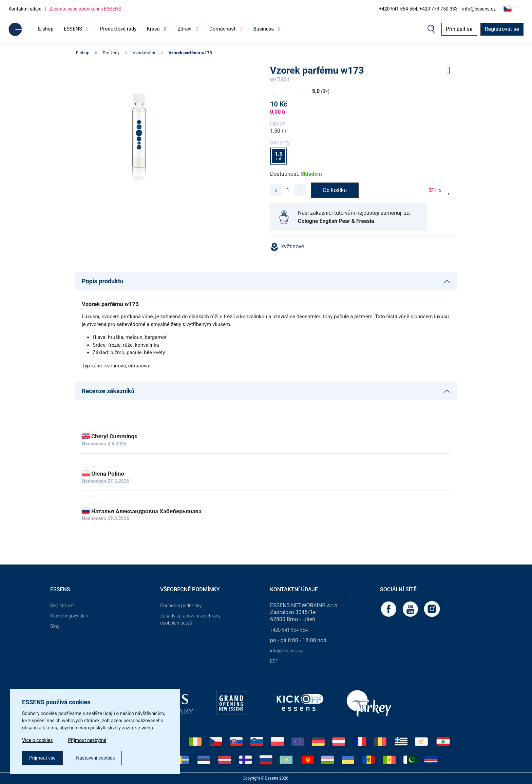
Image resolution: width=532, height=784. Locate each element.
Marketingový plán (69, 616)
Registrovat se (502, 29)
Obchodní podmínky (181, 606)
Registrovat (62, 606)
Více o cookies (37, 740)
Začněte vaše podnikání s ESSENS (85, 9)
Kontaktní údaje (25, 9)
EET (274, 661)
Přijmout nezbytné (87, 740)
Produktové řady (118, 29)
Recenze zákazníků (108, 391)
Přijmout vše (42, 758)
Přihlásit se (459, 29)
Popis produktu (103, 281)
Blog (55, 626)
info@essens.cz (479, 9)
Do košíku (335, 190)
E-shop (46, 29)
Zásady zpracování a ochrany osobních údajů (190, 619)
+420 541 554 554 (289, 630)
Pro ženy (111, 53)
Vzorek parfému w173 (190, 53)
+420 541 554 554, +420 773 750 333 (418, 9)
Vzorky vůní (144, 53)
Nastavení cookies (95, 758)
